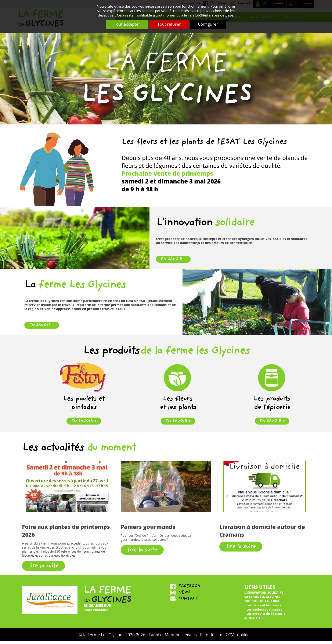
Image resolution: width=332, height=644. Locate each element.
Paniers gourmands (148, 529)
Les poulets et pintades (264, 612)
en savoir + (84, 424)
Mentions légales (181, 638)
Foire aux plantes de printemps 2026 (66, 533)
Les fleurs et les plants (264, 608)
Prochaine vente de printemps (167, 176)
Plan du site (211, 638)
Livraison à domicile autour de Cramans (262, 533)
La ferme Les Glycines (262, 599)
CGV (230, 638)
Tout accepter (126, 24)
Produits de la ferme (262, 603)
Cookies (201, 15)
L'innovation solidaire (264, 595)
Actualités (253, 620)
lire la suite (44, 569)
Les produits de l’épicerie (266, 616)
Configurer (210, 24)
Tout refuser (169, 24)
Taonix (155, 638)
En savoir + (173, 262)
